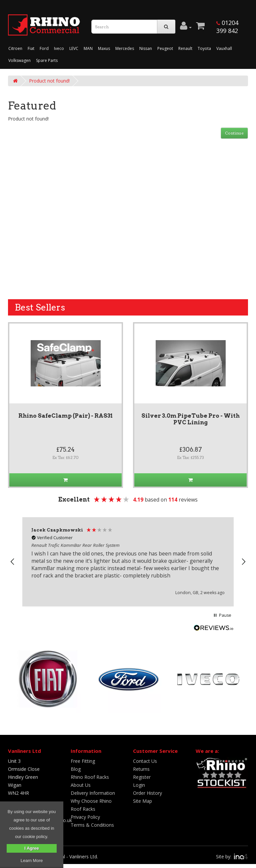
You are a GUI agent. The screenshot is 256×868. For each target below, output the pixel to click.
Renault (185, 48)
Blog (76, 769)
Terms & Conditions (92, 825)
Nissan (146, 48)
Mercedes (125, 48)
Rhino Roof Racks (90, 777)
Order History (147, 793)
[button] (13, 562)
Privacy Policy (85, 817)
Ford (44, 48)
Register (142, 777)
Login (139, 785)
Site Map (142, 801)
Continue (234, 133)
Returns (141, 769)
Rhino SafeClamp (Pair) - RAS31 (65, 416)
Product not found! (49, 81)
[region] (128, 562)
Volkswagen (19, 60)
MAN (88, 48)
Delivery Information (93, 793)
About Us (81, 785)
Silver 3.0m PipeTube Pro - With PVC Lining (190, 419)
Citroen (15, 48)
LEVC (74, 48)
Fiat (31, 48)
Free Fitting (83, 761)
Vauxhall (224, 48)
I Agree (32, 848)
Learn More (32, 861)
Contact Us (145, 761)
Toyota (204, 48)
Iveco (59, 48)
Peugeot (165, 48)
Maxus (104, 48)
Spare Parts (47, 60)
